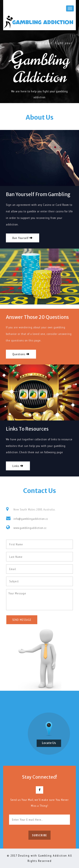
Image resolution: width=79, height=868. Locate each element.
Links (18, 466)
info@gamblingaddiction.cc (31, 519)
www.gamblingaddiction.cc (30, 528)
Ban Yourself (23, 238)
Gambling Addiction (43, 22)
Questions (21, 354)
